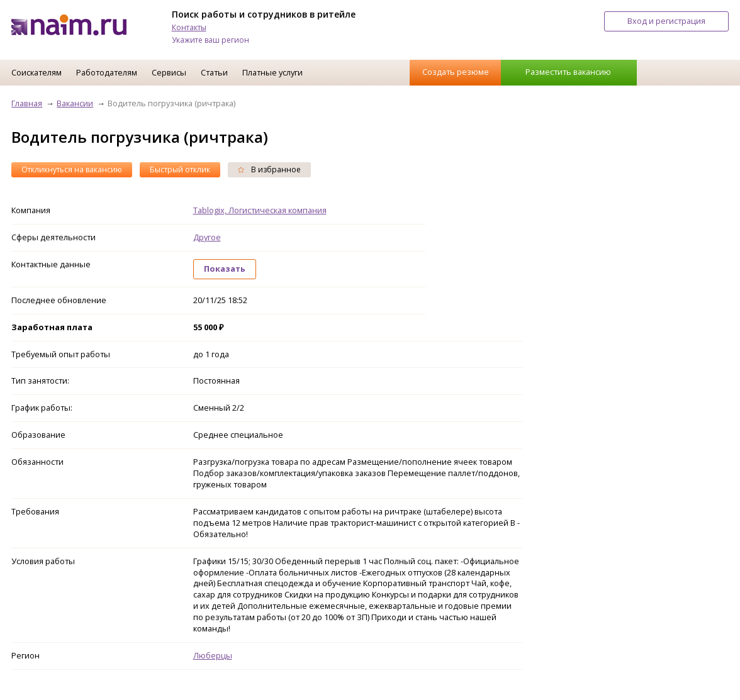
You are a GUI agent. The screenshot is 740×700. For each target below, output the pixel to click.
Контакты (189, 27)
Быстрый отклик (180, 169)
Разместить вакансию (568, 72)
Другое (207, 237)
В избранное (269, 169)
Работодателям (107, 72)
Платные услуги (272, 72)
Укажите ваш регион (210, 40)
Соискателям (36, 72)
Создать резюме (456, 72)
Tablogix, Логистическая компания (260, 210)
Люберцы (213, 655)
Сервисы (169, 72)
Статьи (214, 72)
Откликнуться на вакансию (72, 169)
